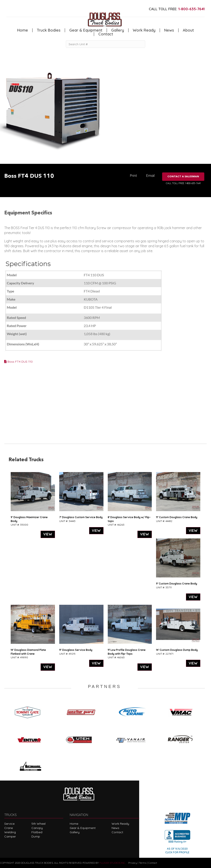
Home (23, 30)
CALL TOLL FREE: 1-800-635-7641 (183, 183)
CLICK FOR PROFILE (177, 852)
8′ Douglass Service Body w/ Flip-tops (129, 519)
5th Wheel (38, 824)
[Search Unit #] (105, 44)
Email (150, 176)
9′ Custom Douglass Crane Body (177, 584)
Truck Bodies (49, 30)
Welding (10, 832)
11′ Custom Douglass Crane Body (177, 517)
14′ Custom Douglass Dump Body (177, 650)
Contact (106, 34)
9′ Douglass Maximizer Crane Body (29, 519)
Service (9, 824)
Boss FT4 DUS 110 (18, 362)
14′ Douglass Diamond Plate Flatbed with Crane (28, 652)
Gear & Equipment (86, 30)
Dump (36, 836)
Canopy (37, 828)
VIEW (48, 534)
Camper (10, 836)
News (169, 30)
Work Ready (144, 30)
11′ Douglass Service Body (76, 650)
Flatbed (37, 832)
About (188, 30)
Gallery (118, 30)
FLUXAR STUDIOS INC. (113, 863)
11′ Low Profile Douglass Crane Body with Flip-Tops (127, 652)
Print (134, 176)
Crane (9, 828)
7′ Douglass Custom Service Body (81, 517)
